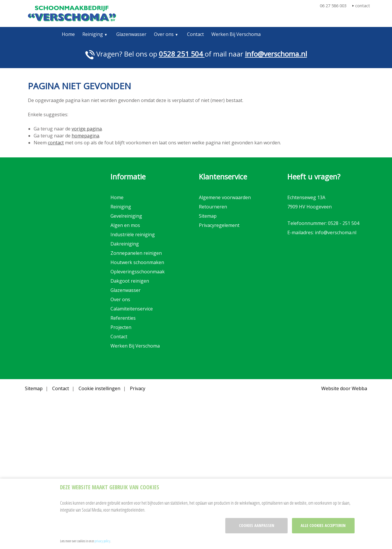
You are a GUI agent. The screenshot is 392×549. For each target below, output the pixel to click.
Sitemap (208, 216)
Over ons (164, 34)
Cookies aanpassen (257, 525)
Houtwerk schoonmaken (137, 262)
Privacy (138, 388)
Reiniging (93, 34)
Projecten (121, 327)
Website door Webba (344, 388)
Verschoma (72, 13)
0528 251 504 (182, 54)
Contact (195, 34)
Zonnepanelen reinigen (136, 253)
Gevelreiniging (126, 216)
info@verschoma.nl (276, 54)
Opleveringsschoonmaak (138, 272)
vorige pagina (87, 129)
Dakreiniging (125, 244)
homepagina (85, 136)
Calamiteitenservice (132, 309)
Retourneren (213, 207)
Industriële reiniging (133, 234)
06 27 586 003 (333, 6)
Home (68, 34)
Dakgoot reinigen (130, 281)
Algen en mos (125, 225)
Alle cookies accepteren (323, 525)
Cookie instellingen (99, 388)
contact (363, 6)
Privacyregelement (219, 225)
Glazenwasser (131, 34)
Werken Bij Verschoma (236, 34)
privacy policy (102, 541)
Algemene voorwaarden (225, 197)
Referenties (123, 318)
